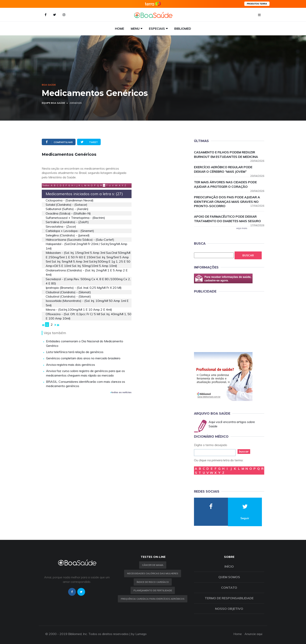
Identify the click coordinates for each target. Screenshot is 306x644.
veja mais (242, 228)
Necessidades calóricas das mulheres (153, 573)
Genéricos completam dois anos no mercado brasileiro (83, 358)
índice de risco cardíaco (153, 582)
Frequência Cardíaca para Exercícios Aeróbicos (153, 599)
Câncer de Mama (153, 565)
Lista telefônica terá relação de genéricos (75, 352)
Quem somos (229, 577)
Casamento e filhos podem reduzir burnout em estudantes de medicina (229, 155)
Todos (46, 185)
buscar (244, 451)
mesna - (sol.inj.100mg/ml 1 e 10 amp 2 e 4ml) (79, 309)
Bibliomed (183, 29)
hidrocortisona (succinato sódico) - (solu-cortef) (80, 240)
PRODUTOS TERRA (257, 4)
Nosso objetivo (229, 609)
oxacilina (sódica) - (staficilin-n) (68, 213)
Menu (135, 29)
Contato (229, 588)
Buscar (248, 255)
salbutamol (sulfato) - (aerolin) (67, 209)
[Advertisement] (223, 322)
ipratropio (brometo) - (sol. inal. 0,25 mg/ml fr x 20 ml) (84, 288)
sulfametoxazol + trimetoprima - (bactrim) (75, 218)
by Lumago (139, 634)
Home (120, 29)
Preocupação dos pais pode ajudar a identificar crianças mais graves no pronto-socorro (229, 202)
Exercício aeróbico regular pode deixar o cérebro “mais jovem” (229, 169)
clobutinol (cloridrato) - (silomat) (68, 292)
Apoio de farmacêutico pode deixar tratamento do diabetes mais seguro (229, 219)
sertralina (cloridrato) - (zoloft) (67, 222)
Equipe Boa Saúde (53, 103)
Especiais (157, 29)
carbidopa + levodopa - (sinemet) (70, 231)
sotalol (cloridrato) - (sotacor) (66, 205)
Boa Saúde (49, 85)
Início (229, 566)
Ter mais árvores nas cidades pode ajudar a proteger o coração (229, 185)
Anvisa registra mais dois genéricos (71, 365)
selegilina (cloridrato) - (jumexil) (68, 235)
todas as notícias (121, 392)
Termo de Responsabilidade (229, 598)
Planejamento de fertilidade (153, 590)
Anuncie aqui (253, 634)
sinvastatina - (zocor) (61, 226)
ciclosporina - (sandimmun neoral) (70, 200)
